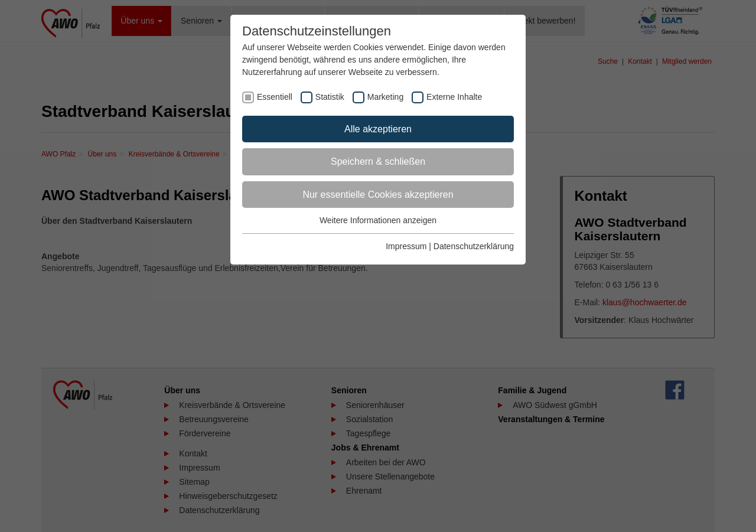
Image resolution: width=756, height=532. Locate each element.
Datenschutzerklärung (474, 246)
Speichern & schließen (378, 161)
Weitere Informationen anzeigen (378, 220)
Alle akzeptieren (378, 129)
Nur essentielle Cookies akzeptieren (378, 195)
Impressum (406, 246)
